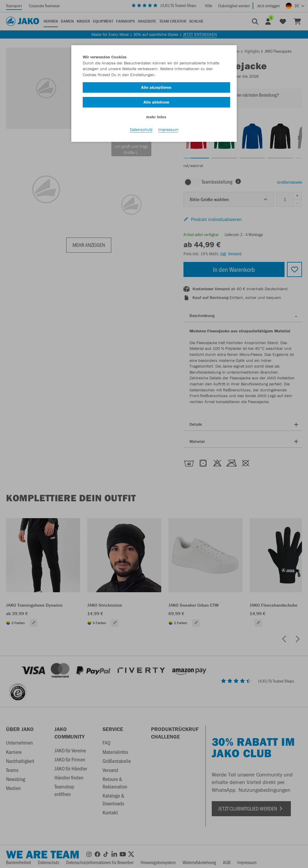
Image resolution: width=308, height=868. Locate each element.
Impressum (168, 130)
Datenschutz (141, 130)
